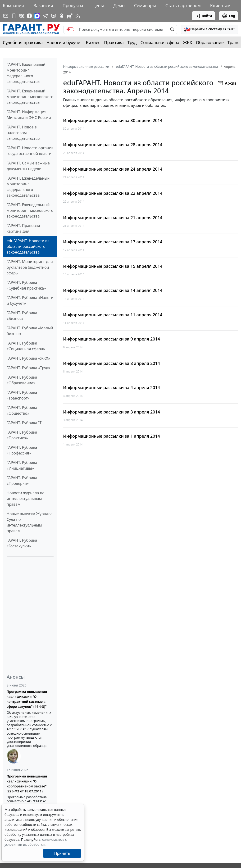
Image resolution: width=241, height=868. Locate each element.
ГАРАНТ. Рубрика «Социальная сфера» (26, 346)
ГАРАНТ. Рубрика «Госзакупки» (22, 543)
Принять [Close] (62, 853)
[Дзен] (29, 16)
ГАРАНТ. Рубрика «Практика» (22, 435)
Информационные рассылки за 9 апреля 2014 (111, 339)
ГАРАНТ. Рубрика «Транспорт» (22, 395)
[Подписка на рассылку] (6, 16)
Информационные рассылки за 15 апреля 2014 (113, 266)
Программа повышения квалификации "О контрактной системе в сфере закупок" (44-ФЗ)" (27, 699)
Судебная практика (23, 42)
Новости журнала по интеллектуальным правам (26, 499)
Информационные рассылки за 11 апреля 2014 (113, 315)
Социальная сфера (160, 42)
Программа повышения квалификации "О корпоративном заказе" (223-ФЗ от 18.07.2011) (27, 784)
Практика (114, 42)
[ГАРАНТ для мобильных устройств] (14, 16)
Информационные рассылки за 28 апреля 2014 (113, 145)
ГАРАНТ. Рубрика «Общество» (22, 410)
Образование (210, 42)
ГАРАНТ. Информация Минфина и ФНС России (29, 115)
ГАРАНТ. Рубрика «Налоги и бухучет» (30, 300)
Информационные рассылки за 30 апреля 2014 (113, 120)
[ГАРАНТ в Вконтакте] (22, 16)
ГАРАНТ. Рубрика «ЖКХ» (28, 358)
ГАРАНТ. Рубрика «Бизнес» (22, 316)
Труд (132, 42)
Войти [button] (203, 16)
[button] (209, 29)
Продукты (73, 5)
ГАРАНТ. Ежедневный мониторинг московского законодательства (30, 97)
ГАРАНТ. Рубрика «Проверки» (22, 481)
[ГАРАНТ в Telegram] (45, 16)
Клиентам (220, 5)
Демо (119, 5)
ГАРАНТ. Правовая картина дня (23, 228)
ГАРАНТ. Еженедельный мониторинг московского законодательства (30, 210)
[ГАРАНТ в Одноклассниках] (62, 16)
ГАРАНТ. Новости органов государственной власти (30, 151)
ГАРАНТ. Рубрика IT (24, 423)
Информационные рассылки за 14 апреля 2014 (113, 290)
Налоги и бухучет (64, 42)
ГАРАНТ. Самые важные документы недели (28, 166)
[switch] (70, 29)
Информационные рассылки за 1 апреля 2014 (111, 436)
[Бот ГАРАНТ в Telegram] (54, 16)
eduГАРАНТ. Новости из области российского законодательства (28, 246)
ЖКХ (188, 42)
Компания (13, 5)
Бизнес (93, 42)
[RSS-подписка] (78, 16)
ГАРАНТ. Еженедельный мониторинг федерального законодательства (28, 187)
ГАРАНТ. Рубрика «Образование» (22, 380)
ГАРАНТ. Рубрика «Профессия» (22, 450)
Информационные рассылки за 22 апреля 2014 (113, 193)
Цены (98, 5)
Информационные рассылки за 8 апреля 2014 (111, 363)
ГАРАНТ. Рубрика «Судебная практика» (26, 285)
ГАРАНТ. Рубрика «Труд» (28, 368)
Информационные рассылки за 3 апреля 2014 (111, 412)
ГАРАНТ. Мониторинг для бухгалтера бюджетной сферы (30, 267)
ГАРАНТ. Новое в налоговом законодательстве (23, 133)
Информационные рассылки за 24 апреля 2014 (113, 169)
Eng (228, 16)
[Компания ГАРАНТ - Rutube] (70, 16)
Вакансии (43, 5)
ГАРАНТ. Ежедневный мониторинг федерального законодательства (26, 73)
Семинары (145, 5)
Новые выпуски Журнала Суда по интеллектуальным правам (30, 522)
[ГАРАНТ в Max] (37, 16)
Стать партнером (183, 5)
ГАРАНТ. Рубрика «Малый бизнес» (30, 331)
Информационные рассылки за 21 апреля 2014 (113, 218)
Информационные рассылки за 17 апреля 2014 (113, 242)
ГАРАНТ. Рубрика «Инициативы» (22, 465)
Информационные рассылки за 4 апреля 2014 (111, 388)
